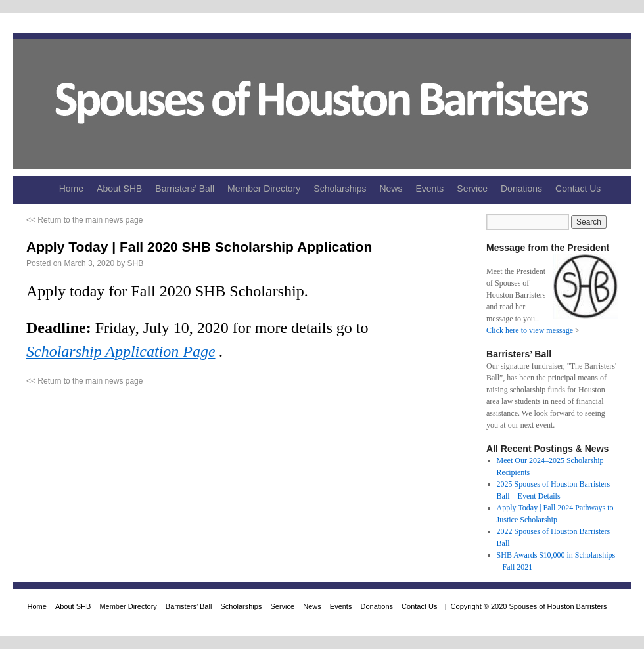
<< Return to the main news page (84, 220)
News (391, 189)
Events (429, 189)
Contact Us (578, 189)
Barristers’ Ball (185, 189)
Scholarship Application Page (121, 351)
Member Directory (264, 189)
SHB (135, 263)
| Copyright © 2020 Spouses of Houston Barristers (524, 606)
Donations (521, 189)
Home (71, 189)
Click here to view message (530, 330)
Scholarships (340, 189)
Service (472, 189)
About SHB (119, 189)
